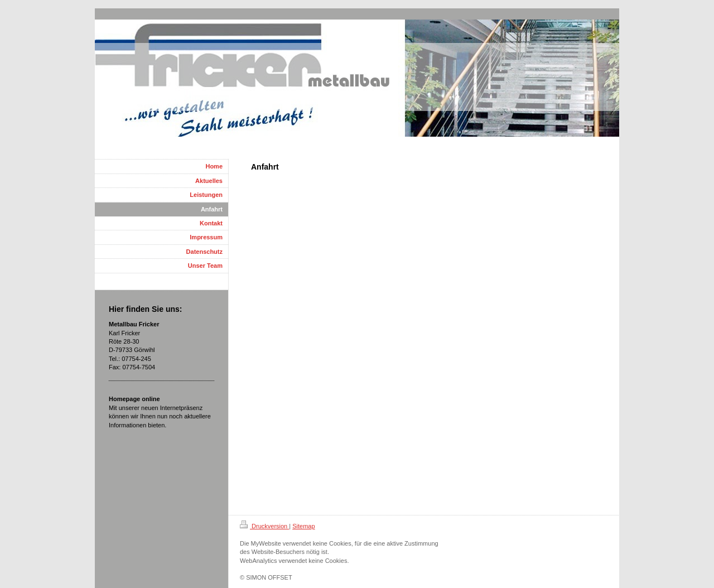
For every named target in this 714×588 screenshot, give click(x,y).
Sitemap (303, 526)
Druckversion (264, 526)
